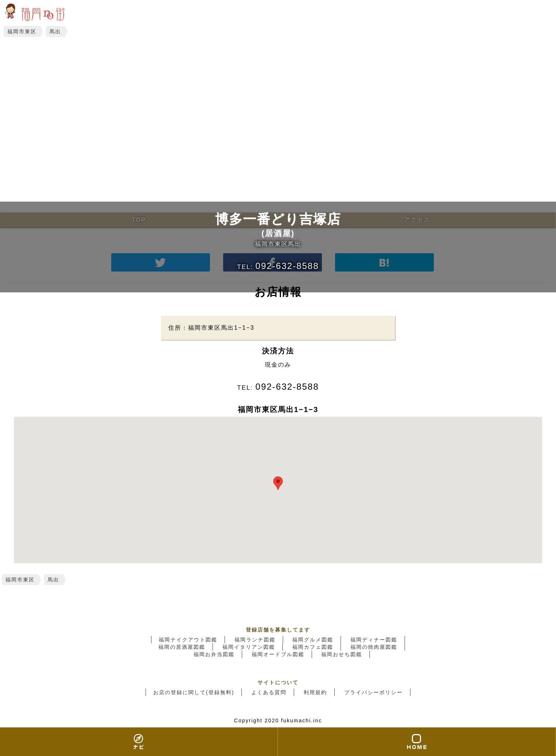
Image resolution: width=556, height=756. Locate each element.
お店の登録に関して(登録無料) (194, 692)
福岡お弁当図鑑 (214, 654)
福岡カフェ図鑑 (313, 647)
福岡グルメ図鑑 (313, 640)
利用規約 (315, 692)
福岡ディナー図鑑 (374, 640)
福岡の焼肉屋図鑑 (374, 647)
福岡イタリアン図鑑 (249, 647)
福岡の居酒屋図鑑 (182, 647)
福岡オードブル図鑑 (278, 654)
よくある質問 (269, 692)
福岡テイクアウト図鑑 (188, 640)
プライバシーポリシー (373, 692)
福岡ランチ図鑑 (255, 640)
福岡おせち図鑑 (342, 654)
